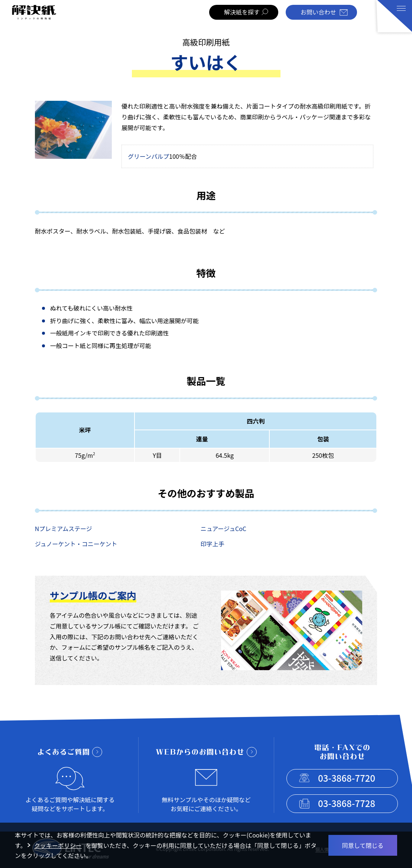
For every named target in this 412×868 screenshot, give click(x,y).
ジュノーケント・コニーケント (76, 544)
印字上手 (213, 544)
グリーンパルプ (148, 156)
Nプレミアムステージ (64, 528)
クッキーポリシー (58, 845)
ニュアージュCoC (223, 528)
